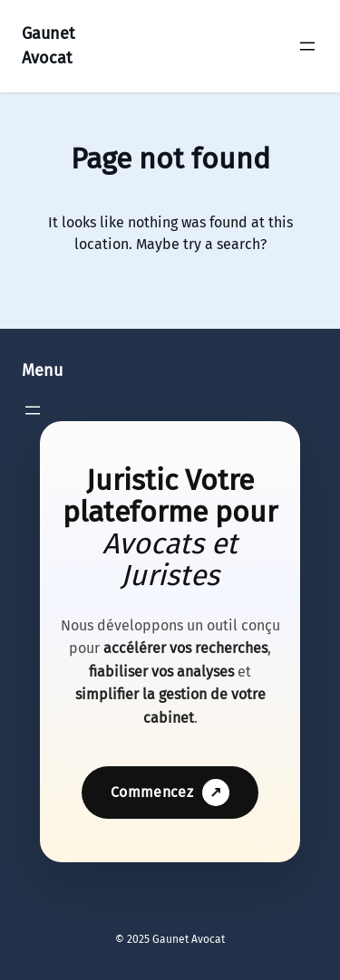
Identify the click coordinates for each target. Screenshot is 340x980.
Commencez (170, 793)
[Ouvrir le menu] (307, 46)
